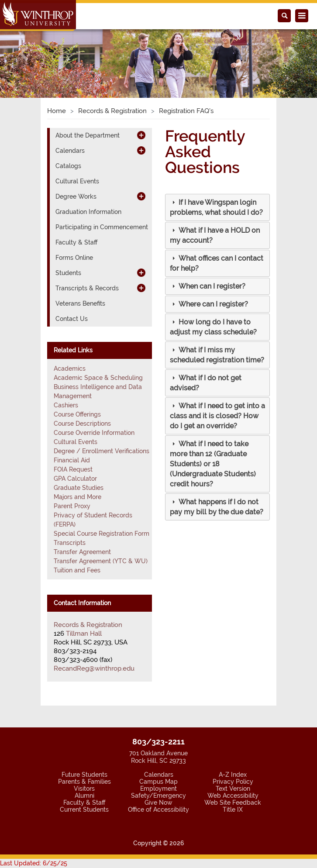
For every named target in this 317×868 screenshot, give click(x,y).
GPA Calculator (75, 479)
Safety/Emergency (158, 796)
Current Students (84, 809)
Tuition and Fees (77, 570)
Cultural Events (77, 181)
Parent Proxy (72, 506)
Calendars (70, 151)
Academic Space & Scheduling (98, 378)
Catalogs (68, 166)
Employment (158, 789)
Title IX (233, 809)
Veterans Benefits (80, 303)
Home (57, 111)
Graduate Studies (79, 488)
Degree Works (76, 196)
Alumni (84, 796)
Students (68, 273)
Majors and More (78, 497)
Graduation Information (88, 212)
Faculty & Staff (76, 242)
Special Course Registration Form (102, 534)
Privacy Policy (233, 782)
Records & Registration (112, 111)
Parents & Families (84, 782)
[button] (24, 53)
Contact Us (72, 319)
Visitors (84, 789)
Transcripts (70, 543)
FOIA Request (73, 469)
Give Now (158, 803)
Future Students (84, 775)
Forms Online (74, 258)
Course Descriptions (82, 424)
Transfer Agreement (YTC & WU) (101, 561)
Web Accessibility (233, 796)
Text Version (233, 789)
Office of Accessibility (158, 809)
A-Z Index (233, 775)
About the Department (88, 135)
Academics (70, 369)
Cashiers (66, 405)
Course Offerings (77, 414)
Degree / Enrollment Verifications (102, 451)
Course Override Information (94, 433)
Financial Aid (72, 460)
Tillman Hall (84, 634)
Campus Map (158, 782)
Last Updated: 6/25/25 (34, 863)
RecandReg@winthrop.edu (94, 668)
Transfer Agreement (82, 552)
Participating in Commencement (102, 227)
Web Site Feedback (233, 803)
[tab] (217, 207)
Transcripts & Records (87, 288)
